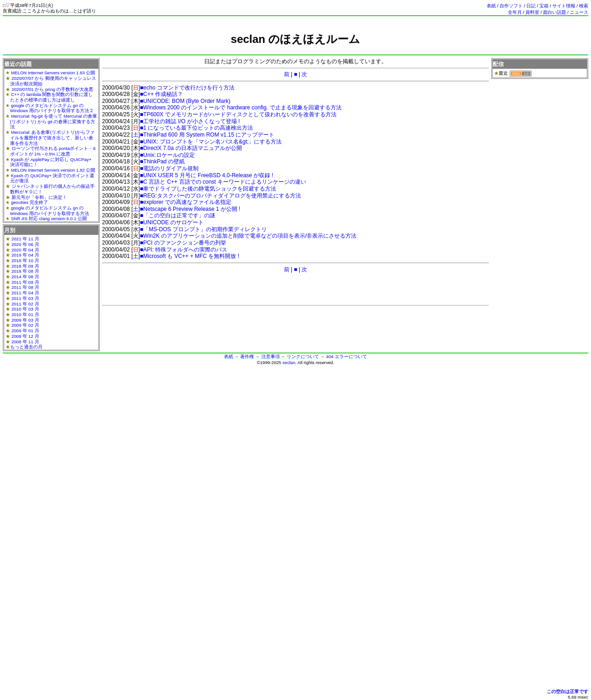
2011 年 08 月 (25, 287)
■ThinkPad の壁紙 (162, 162)
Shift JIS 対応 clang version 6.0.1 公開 (49, 218)
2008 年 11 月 (25, 342)
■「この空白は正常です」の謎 (178, 215)
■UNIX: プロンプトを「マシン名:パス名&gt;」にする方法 (211, 142)
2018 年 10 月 (25, 260)
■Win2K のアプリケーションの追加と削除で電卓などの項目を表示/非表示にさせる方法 (248, 236)
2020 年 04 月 (25, 250)
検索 (584, 6)
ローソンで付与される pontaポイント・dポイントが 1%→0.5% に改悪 (53, 151)
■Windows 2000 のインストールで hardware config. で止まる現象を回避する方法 (241, 108)
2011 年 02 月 (25, 304)
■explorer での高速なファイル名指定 (186, 202)
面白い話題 (555, 12)
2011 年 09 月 (25, 282)
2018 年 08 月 (25, 271)
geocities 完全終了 (30, 202)
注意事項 (271, 356)
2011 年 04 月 (25, 293)
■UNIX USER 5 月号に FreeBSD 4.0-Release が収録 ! (207, 175)
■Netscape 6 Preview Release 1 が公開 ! (190, 209)
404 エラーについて (347, 356)
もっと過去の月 (26, 347)
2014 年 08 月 (25, 277)
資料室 (532, 12)
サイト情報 (564, 6)
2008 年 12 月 (25, 336)
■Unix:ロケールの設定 (167, 155)
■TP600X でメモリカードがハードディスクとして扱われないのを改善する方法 (238, 114)
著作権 (247, 356)
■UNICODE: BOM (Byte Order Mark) (185, 101)
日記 (531, 6)
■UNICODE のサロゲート (172, 222)
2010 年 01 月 (25, 314)
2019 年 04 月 (25, 255)
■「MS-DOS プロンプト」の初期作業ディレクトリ (203, 229)
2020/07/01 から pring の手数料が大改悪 (52, 89)
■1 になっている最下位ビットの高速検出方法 (196, 128)
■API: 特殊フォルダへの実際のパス (184, 250)
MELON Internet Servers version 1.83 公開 (53, 73)
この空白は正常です (567, 691)
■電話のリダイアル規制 (169, 168)
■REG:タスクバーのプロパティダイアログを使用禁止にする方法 (220, 196)
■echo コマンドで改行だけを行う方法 (187, 88)
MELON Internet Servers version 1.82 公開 (53, 170)
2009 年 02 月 (25, 325)
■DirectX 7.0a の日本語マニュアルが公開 (191, 148)
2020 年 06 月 (25, 244)
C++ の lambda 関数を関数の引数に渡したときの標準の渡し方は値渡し (52, 97)
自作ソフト (511, 6)
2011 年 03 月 (25, 298)
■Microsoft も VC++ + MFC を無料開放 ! (190, 256)
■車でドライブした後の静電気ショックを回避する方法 (208, 189)
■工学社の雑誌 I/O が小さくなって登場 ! (190, 121)
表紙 (491, 6)
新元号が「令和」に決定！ (39, 197)
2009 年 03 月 (25, 320)
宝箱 (544, 6)
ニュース (579, 12)
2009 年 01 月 (25, 331)
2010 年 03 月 (25, 309)
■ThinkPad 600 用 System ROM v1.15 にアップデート (207, 135)
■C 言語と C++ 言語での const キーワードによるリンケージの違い (223, 182)
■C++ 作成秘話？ (161, 94)
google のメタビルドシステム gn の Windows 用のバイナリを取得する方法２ (52, 108)
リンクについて (303, 356)
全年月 (515, 12)
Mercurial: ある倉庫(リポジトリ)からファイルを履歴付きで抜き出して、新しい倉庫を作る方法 (52, 138)
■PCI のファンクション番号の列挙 (183, 243)
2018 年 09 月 (25, 266)
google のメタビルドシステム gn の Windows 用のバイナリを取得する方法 (50, 211)
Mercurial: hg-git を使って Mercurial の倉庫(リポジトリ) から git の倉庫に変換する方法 (54, 121)
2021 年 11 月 (25, 239)
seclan (289, 362)
